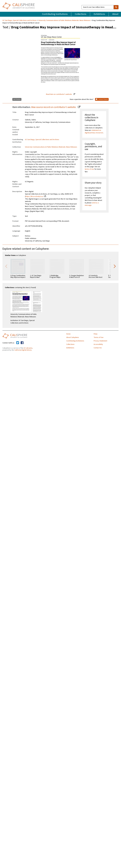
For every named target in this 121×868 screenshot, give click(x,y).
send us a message (92, 204)
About (115, 14)
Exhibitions (99, 14)
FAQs (96, 334)
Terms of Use (99, 337)
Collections (81, 14)
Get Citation (17, 99)
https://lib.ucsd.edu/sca (34, 196)
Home (68, 334)
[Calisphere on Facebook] (22, 343)
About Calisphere (73, 337)
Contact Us (98, 348)
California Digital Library (23, 350)
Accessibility (98, 344)
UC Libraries (28, 348)
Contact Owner (102, 99)
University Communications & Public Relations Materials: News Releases (64, 20)
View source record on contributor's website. (54, 107)
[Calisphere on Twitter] (18, 343)
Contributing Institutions (55, 14)
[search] (116, 7)
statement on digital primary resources (94, 132)
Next (115, 266)
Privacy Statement (100, 341)
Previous (6, 266)
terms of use (89, 169)
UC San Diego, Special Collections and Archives (20, 20)
